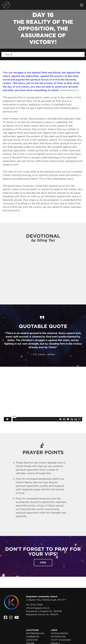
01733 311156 (36, 605)
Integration (58, 637)
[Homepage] (8, 5)
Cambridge (33, 637)
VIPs (43, 563)
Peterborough (35, 633)
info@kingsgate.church (38, 608)
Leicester (32, 640)
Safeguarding (60, 633)
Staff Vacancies (61, 640)
